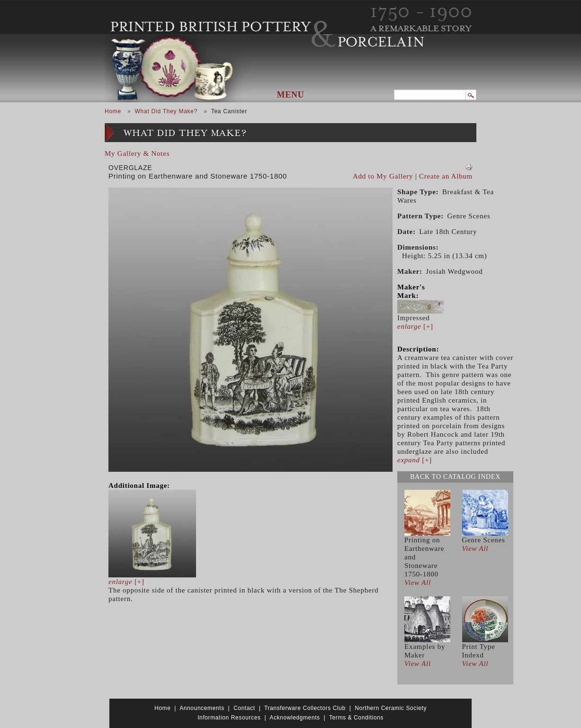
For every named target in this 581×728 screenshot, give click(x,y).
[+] (126, 582)
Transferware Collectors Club (305, 708)
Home (113, 111)
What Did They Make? (166, 111)
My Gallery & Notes (137, 153)
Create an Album (446, 176)
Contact (244, 708)
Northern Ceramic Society (391, 708)
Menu (291, 95)
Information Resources (229, 718)
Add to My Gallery (383, 176)
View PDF (469, 167)
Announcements (202, 708)
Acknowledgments (295, 718)
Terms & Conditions (356, 718)
